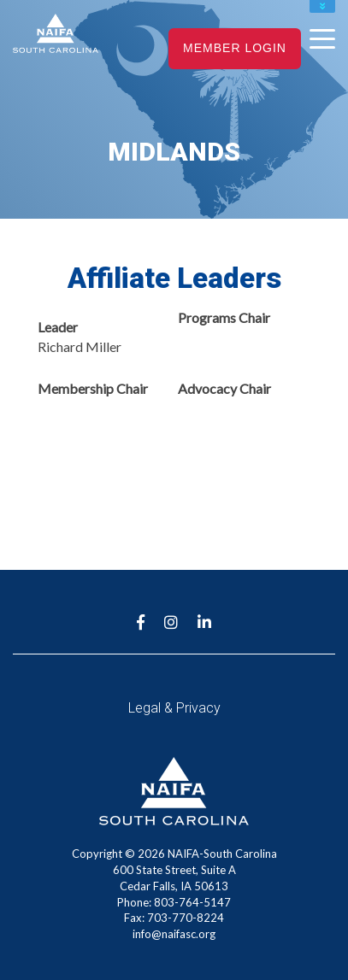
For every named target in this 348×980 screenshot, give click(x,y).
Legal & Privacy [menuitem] (174, 708)
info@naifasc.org (174, 934)
